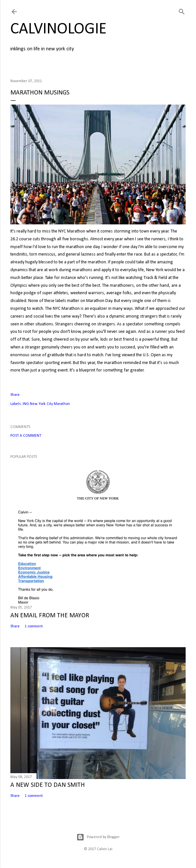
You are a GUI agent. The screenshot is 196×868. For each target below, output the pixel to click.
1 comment (34, 626)
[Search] (182, 11)
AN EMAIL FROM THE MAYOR (50, 616)
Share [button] (15, 395)
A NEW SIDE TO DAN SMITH (48, 785)
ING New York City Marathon (46, 404)
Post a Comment (26, 436)
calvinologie (58, 29)
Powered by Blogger (98, 837)
